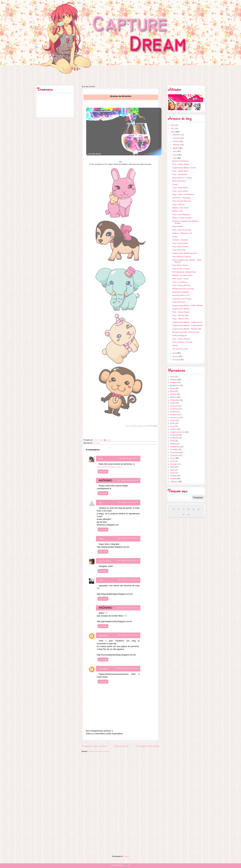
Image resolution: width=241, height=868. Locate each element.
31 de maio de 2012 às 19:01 (128, 458)
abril (175, 353)
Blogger (126, 856)
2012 (173, 132)
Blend (173, 391)
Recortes (174, 464)
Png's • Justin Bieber (180, 188)
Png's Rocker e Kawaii (181, 269)
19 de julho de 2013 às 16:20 (128, 668)
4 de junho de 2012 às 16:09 (128, 561)
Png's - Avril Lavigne (180, 191)
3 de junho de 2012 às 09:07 (128, 538)
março (175, 356)
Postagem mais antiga (148, 746)
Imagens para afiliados (181, 309)
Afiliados (174, 380)
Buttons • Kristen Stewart (182, 218)
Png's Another (178, 226)
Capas (173, 403)
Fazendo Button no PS (181, 295)
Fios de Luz (175, 417)
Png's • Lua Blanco (179, 282)
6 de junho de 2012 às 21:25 (128, 635)
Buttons (173, 397)
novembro (177, 138)
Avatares (174, 382)
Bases (173, 388)
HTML (173, 423)
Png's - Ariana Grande (181, 312)
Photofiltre (174, 449)
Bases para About (179, 181)
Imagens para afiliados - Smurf (184, 168)
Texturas (174, 476)
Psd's (173, 461)
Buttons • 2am (178, 211)
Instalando (174, 438)
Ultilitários (174, 482)
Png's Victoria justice (180, 243)
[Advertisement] (120, 776)
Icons (172, 426)
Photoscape (175, 452)
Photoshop (175, 455)
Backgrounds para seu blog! (183, 289)
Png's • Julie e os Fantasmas (183, 194)
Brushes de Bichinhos (181, 161)
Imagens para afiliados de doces (185, 253)
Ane (100, 459)
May (101, 503)
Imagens (174, 429)
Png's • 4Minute (178, 204)
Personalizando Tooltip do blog (184, 272)
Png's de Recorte (179, 302)
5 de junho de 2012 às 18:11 (128, 608)
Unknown (103, 635)
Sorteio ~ (176, 184)
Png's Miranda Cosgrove (182, 257)
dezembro (177, 135)
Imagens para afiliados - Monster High (187, 329)
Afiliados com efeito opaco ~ (183, 275)
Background (175, 385)
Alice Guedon (105, 561)
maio (175, 158)
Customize (175, 409)
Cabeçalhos (175, 400)
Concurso (174, 406)
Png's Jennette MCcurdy (182, 201)
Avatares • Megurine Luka (182, 233)
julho (175, 151)
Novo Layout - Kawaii (180, 279)
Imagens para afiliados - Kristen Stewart (187, 305)
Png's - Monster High (180, 315)
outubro (176, 141)
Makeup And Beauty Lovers (109, 467)
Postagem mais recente (94, 746)
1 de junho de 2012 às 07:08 (128, 480)
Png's (173, 458)
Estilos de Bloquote (180, 336)
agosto (176, 148)
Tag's (172, 470)
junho (175, 155)
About (173, 377)
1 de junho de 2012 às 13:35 (128, 502)
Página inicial (121, 746)
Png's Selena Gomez (180, 247)
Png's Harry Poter (179, 250)
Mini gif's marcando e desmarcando (186, 332)
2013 (173, 128)
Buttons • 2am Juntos (180, 208)
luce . (101, 580)
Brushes (96, 443)
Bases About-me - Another (182, 178)
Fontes (175, 237)
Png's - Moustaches (180, 174)
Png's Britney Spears (180, 265)
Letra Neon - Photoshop (181, 198)
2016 (173, 125)
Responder (103, 472)
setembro (177, 145)
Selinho (175, 345)
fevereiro (176, 360)
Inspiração (174, 435)
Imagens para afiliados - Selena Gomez (187, 322)
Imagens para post (178, 432)
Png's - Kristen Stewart (181, 339)
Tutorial (173, 479)
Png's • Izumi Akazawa (181, 214)
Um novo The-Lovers (180, 349)
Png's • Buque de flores (181, 285)
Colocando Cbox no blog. (182, 299)
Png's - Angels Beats (180, 171)
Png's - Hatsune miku (180, 319)
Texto (172, 473)
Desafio (173, 412)
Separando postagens (181, 292)
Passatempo (175, 447)
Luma (101, 539)
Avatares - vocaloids (180, 240)
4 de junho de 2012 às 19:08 (128, 580)
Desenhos (174, 415)
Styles (173, 467)
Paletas (173, 444)
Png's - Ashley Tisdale (181, 164)
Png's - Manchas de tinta (182, 230)
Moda (173, 441)
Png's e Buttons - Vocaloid (182, 342)
